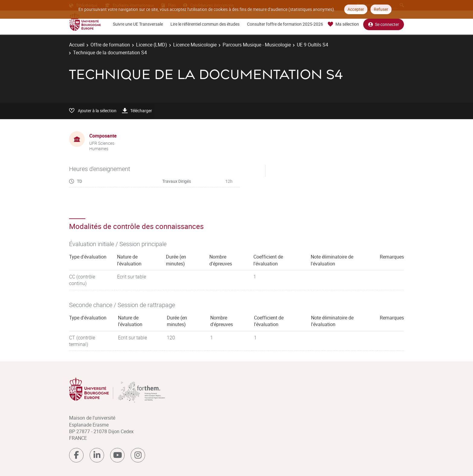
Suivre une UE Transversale (138, 24)
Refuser (381, 9)
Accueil (77, 45)
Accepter (356, 9)
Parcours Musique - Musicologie (257, 45)
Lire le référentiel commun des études (205, 24)
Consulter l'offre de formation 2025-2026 (285, 24)
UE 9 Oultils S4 (313, 45)
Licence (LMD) (152, 45)
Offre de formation (110, 45)
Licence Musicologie (195, 45)
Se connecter (384, 24)
